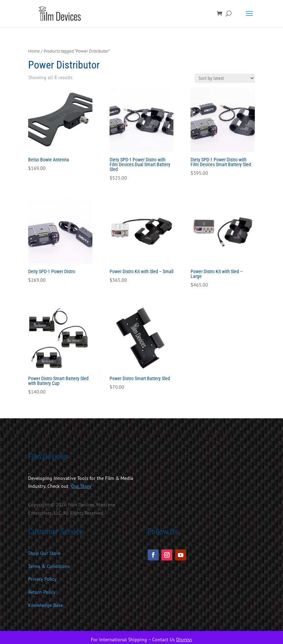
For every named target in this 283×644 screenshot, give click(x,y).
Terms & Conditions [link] (49, 566)
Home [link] (34, 51)
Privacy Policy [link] (42, 579)
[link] (61, 13)
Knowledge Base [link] (46, 605)
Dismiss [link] (184, 640)
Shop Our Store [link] (44, 553)
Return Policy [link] (42, 592)
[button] (249, 18)
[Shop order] (225, 78)
